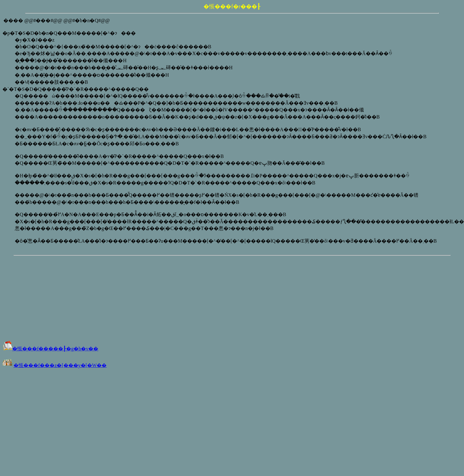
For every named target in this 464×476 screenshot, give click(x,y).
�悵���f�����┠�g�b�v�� (50, 349)
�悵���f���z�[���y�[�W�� (60, 365)
